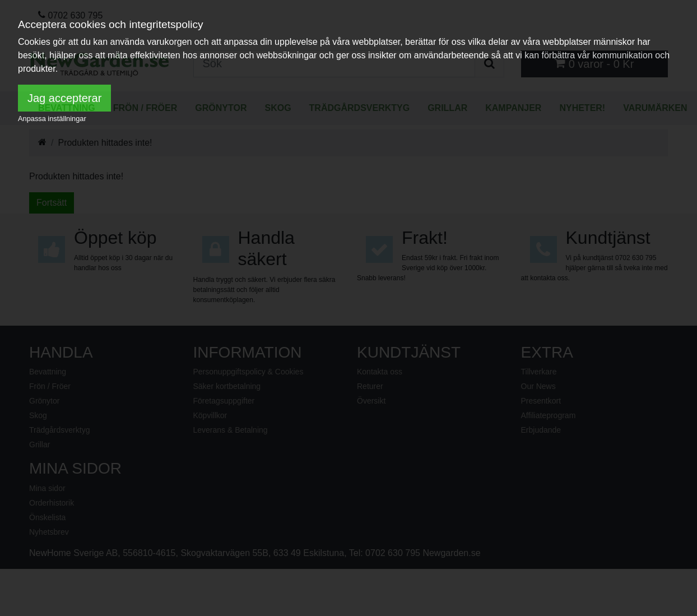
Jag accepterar (64, 98)
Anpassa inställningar (52, 119)
